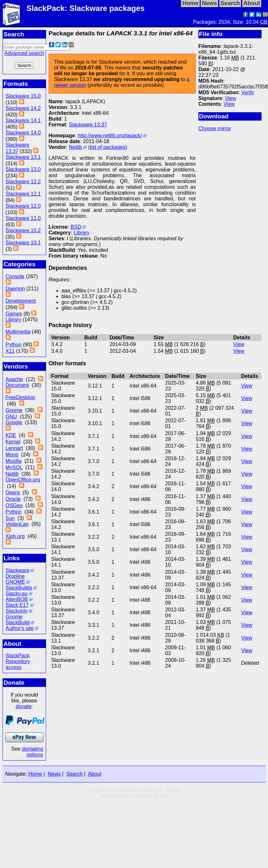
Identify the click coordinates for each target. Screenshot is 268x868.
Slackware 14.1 (23, 120)
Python (14, 345)
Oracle (13, 499)
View (230, 98)
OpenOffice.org (23, 480)
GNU (11, 417)
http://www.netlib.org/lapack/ (110, 136)
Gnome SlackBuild (18, 620)
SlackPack (18, 656)
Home (35, 774)
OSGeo (14, 505)
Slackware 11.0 (23, 218)
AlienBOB (17, 599)
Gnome (14, 410)
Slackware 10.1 (23, 243)
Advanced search (24, 53)
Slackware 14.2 (23, 108)
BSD (76, 227)
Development (21, 301)
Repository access (18, 664)
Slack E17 (17, 605)
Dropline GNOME (15, 579)
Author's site (20, 628)
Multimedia (18, 332)
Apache (14, 379)
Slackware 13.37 (88, 125)
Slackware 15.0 (23, 96)
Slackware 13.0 (23, 169)
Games (14, 314)
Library (13, 320)
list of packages (108, 147)
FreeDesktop (20, 397)
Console (15, 276)
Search (75, 774)
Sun (10, 518)
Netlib (12, 474)
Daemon (15, 289)
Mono (12, 455)
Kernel (13, 442)
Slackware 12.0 (23, 206)
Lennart (14, 448)
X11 (10, 351)
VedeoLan (17, 524)
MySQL (14, 467)
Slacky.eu (16, 594)
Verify (248, 92)
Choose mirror (215, 128)
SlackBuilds (19, 588)
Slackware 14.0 (23, 133)
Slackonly (16, 611)
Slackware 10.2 (23, 230)
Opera (13, 493)
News (54, 774)
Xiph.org (15, 536)
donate (24, 706)
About (95, 774)
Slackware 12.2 (23, 182)
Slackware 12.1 (23, 194)
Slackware (17, 570)
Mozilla (14, 461)
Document (17, 385)
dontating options (33, 752)
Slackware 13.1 (23, 157)
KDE (11, 435)
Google (14, 422)
